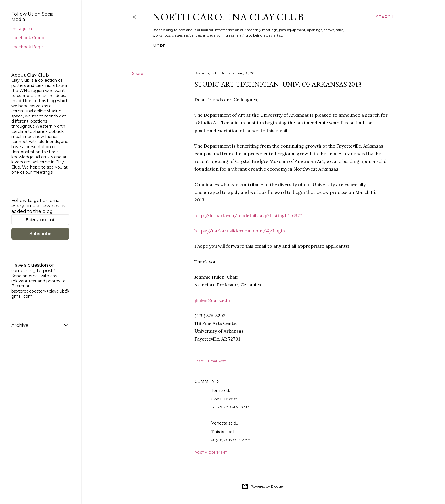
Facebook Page (27, 47)
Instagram (22, 29)
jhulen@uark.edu (212, 300)
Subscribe (40, 234)
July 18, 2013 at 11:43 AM (231, 440)
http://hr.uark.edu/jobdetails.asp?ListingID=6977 (248, 215)
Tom (216, 390)
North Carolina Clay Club (228, 17)
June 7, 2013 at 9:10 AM (230, 407)
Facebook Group (28, 38)
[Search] (385, 17)
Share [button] (138, 73)
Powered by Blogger (263, 486)
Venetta (219, 423)
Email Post (217, 361)
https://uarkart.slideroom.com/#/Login (240, 231)
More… (160, 46)
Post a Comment (211, 452)
